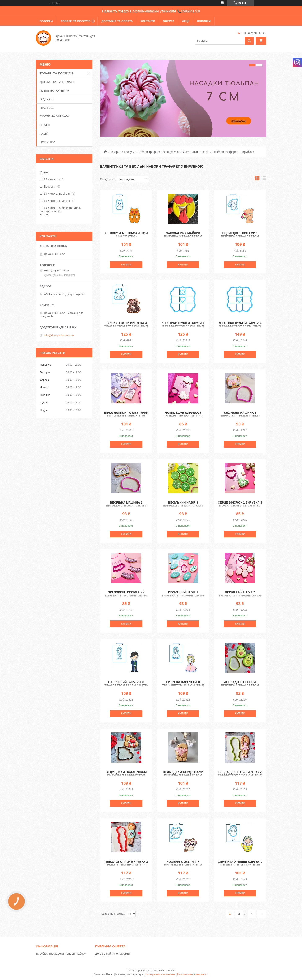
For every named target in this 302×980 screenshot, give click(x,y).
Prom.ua (171, 971)
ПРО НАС (47, 108)
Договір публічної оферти (112, 954)
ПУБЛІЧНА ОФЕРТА (54, 91)
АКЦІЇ (186, 21)
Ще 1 (47, 215)
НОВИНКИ (204, 21)
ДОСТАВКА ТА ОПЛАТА (117, 21)
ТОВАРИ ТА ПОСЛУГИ (75, 21)
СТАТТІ (45, 125)
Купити (126, 265)
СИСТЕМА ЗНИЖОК (55, 116)
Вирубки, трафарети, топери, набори (61, 954)
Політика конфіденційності (193, 974)
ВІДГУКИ (46, 99)
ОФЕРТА (169, 21)
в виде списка (264, 179)
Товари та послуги (122, 152)
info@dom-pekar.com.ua (59, 335)
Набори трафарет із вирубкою (158, 152)
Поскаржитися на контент (160, 974)
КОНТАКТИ (148, 21)
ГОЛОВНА (46, 21)
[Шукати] (249, 41)
